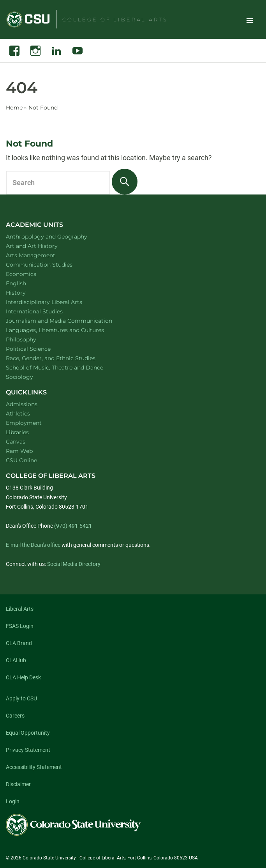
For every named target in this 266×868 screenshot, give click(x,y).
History (26, 293)
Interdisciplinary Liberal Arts (54, 302)
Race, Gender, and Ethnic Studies (61, 358)
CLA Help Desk (23, 677)
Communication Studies (49, 264)
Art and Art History (42, 246)
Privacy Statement (28, 750)
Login (13, 801)
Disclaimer (18, 784)
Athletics (18, 414)
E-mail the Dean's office (33, 545)
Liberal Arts (20, 609)
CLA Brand (19, 643)
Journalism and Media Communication (69, 321)
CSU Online (21, 460)
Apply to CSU (21, 698)
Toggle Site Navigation (250, 20)
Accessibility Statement (34, 767)
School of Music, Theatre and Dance (65, 367)
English (26, 283)
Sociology (30, 377)
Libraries (17, 432)
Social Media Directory (74, 564)
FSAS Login (20, 626)
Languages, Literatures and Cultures (65, 330)
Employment (24, 423)
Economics (31, 274)
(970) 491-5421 (73, 526)
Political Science (38, 349)
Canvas (16, 442)
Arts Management (41, 255)
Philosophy (31, 339)
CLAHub (16, 660)
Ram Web (19, 451)
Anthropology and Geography (57, 236)
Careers (15, 716)
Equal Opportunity (28, 733)
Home (14, 108)
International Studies (44, 311)
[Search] (125, 182)
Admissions (22, 404)
